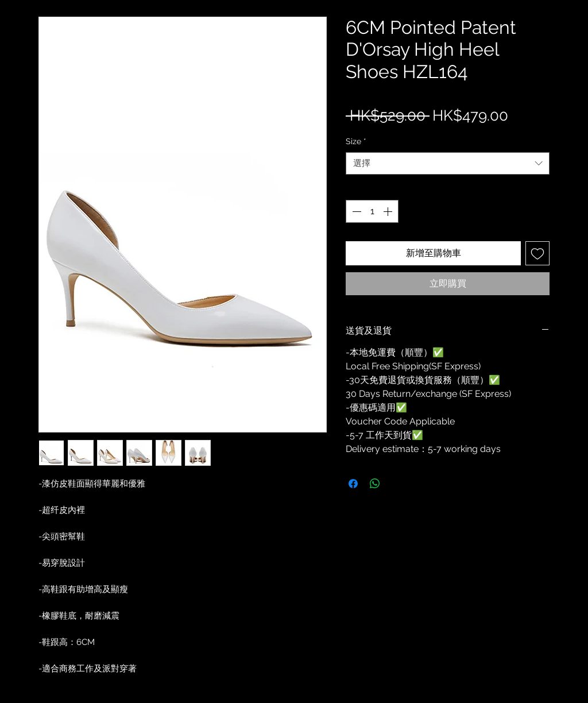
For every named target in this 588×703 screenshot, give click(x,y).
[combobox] (448, 163)
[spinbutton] (372, 211)
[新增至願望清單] (537, 253)
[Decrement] (355, 211)
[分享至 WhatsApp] (375, 484)
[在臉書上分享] (353, 484)
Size (356, 141)
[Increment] (389, 211)
